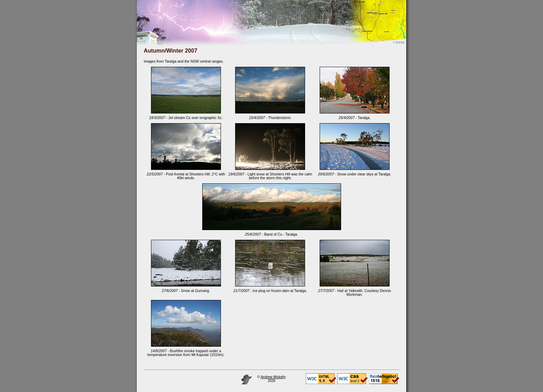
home (400, 42)
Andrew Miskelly (273, 377)
